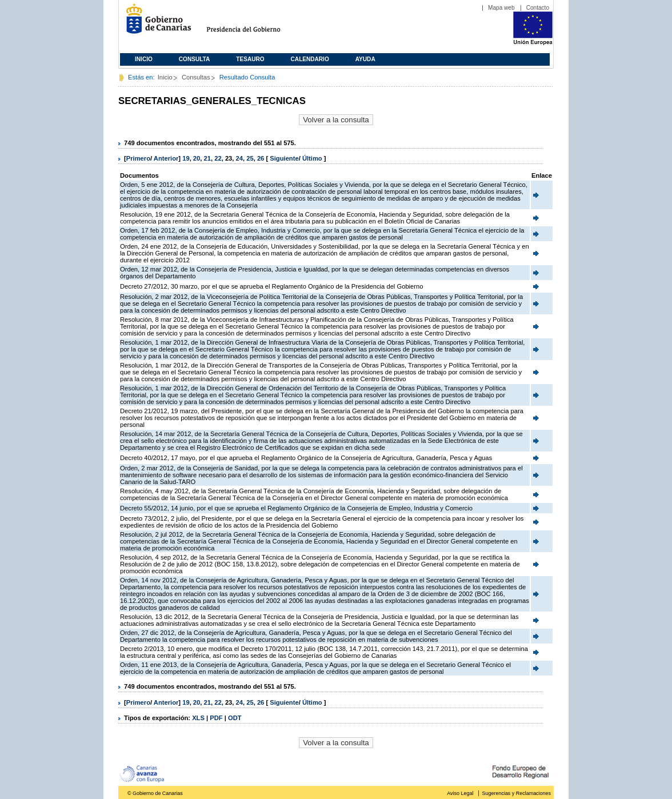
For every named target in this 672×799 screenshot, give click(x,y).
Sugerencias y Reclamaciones (517, 793)
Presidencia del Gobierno (254, 23)
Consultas (196, 77)
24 (239, 158)
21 (207, 158)
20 (197, 158)
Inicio (144, 59)
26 (261, 158)
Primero (138, 158)
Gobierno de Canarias (155, 23)
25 (250, 158)
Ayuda (365, 59)
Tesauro (250, 59)
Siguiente (284, 158)
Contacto (538, 8)
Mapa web (501, 8)
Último (313, 158)
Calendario (310, 59)
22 (218, 158)
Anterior (166, 158)
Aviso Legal (460, 793)
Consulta (195, 59)
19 (186, 158)
